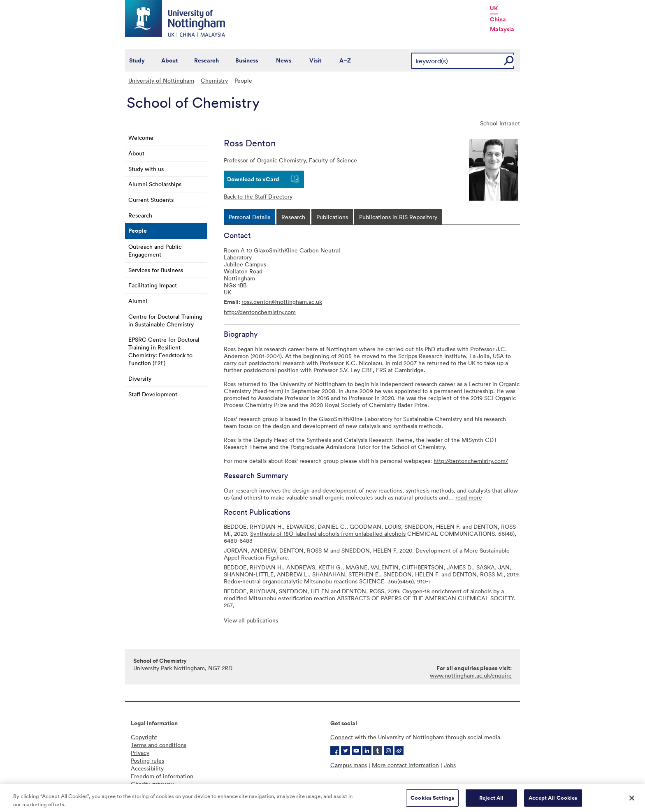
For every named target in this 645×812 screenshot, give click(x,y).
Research (206, 60)
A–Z (345, 60)
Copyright (144, 737)
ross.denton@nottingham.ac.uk (282, 302)
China (498, 19)
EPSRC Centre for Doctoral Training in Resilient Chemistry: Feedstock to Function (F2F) (164, 351)
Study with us (146, 169)
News (284, 60)
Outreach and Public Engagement (155, 250)
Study (137, 60)
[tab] (249, 217)
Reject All (491, 801)
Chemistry (214, 80)
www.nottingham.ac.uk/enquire (471, 675)
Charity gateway (152, 784)
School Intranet (500, 123)
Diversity (140, 378)
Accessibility (147, 768)
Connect (342, 737)
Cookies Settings (432, 801)
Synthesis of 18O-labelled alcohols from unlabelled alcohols (328, 533)
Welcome (141, 138)
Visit (315, 60)
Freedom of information (162, 776)
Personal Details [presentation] (249, 217)
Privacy (140, 753)
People (138, 231)
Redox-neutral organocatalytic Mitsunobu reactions (291, 581)
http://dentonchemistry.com (260, 312)
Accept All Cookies (553, 801)
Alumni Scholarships (155, 184)
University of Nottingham (161, 80)
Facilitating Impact (153, 285)
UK (494, 8)
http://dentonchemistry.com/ (471, 461)
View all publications (251, 620)
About (169, 60)
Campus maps (349, 765)
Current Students (151, 200)
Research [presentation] (293, 217)
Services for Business (156, 270)
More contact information (405, 765)
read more (469, 497)
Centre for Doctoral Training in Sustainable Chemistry (165, 320)
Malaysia (502, 29)
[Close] (632, 801)
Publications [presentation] (332, 217)
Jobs (450, 765)
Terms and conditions (159, 745)
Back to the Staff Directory (258, 196)
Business (247, 60)
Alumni (138, 301)
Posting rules (147, 760)
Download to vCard (253, 179)
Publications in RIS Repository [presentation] (398, 217)
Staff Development (153, 394)
